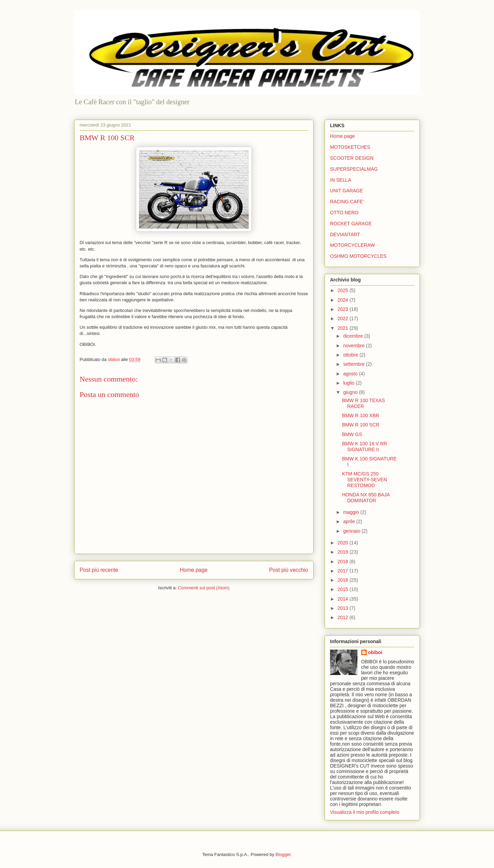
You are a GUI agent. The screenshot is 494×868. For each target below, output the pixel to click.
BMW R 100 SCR (361, 425)
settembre (354, 364)
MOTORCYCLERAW (352, 245)
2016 (344, 580)
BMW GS (352, 434)
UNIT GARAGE (346, 191)
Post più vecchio (289, 570)
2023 (344, 309)
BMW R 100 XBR (361, 415)
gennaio (352, 531)
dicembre (354, 336)
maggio (352, 512)
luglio (349, 383)
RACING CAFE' (347, 202)
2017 (344, 571)
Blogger (283, 854)
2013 (344, 608)
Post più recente (99, 570)
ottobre (351, 355)
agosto (351, 374)
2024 (344, 300)
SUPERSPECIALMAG (354, 169)
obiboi (375, 652)
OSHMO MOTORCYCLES (358, 256)
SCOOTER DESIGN (352, 158)
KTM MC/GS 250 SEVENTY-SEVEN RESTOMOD (364, 480)
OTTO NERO (344, 213)
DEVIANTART (345, 234)
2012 (344, 617)
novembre (354, 346)
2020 (344, 543)
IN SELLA (340, 180)
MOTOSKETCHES (350, 147)
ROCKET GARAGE (351, 224)
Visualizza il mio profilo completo (365, 812)
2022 (344, 318)
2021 (344, 328)
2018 (344, 562)
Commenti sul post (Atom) (204, 588)
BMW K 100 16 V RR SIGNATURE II (365, 447)
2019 (344, 552)
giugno (351, 392)
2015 (344, 589)
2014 (344, 599)
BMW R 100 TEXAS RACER (363, 403)
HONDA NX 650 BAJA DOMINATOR (366, 498)
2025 (344, 290)
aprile (350, 521)
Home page (194, 570)
